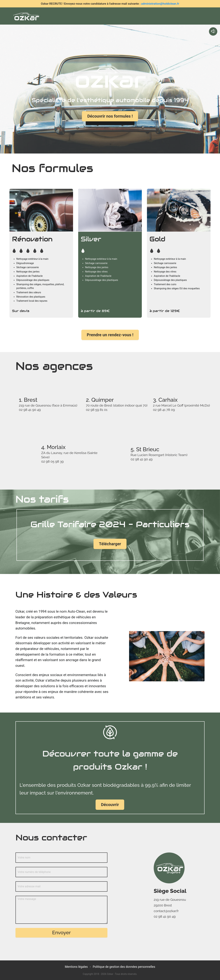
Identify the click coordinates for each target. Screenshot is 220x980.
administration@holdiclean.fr (160, 4)
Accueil (77, 17)
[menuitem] (77, 17)
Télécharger (110, 544)
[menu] (127, 16)
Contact (189, 17)
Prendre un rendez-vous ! (110, 335)
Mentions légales (76, 967)
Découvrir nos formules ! (110, 116)
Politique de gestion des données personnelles (124, 967)
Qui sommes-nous (105, 17)
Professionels (164, 17)
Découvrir (110, 805)
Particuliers (136, 17)
